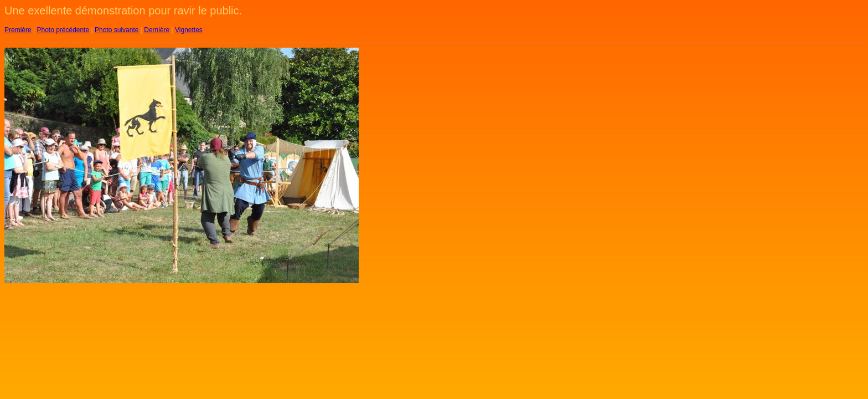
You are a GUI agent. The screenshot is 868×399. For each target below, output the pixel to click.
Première (18, 30)
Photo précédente (63, 30)
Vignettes (189, 30)
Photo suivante (117, 30)
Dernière (157, 30)
